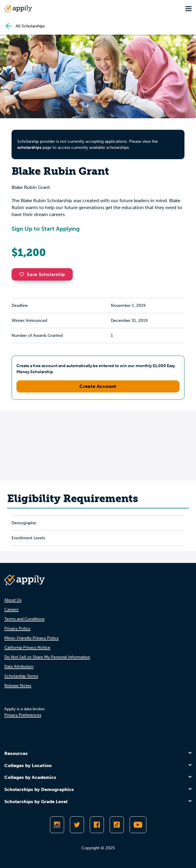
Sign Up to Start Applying (46, 229)
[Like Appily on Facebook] (97, 825)
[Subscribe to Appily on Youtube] (138, 825)
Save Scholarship (42, 274)
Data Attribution (19, 667)
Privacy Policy (17, 629)
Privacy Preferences (23, 715)
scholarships (29, 148)
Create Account (98, 386)
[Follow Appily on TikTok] (117, 825)
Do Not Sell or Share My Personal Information (47, 657)
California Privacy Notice (27, 648)
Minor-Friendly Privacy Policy (31, 638)
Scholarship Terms (21, 676)
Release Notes (18, 686)
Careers (11, 609)
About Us (13, 600)
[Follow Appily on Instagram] (57, 825)
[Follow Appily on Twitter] (77, 825)
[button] (23, 274)
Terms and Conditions (24, 619)
